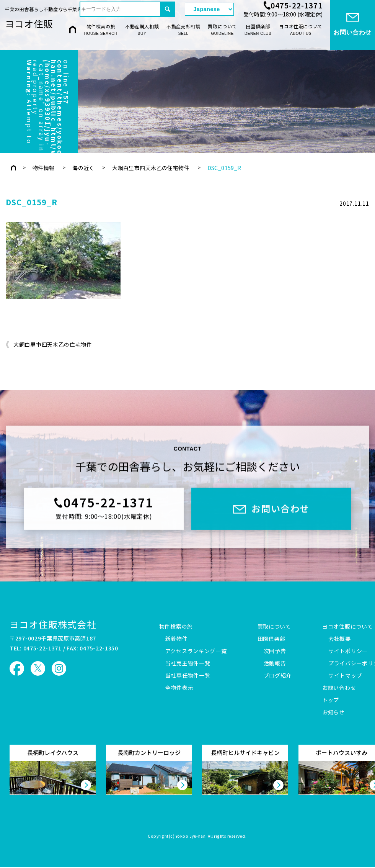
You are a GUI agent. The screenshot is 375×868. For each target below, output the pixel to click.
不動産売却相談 (183, 30)
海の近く (83, 168)
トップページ (14, 168)
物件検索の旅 (101, 30)
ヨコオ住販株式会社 (53, 624)
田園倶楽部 (258, 30)
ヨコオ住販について (301, 30)
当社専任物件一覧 (188, 676)
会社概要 (340, 639)
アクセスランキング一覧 (196, 651)
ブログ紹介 (278, 676)
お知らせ (333, 712)
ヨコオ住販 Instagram (59, 668)
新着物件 (177, 639)
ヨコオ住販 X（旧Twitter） (38, 668)
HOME (73, 29)
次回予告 (275, 651)
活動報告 (275, 663)
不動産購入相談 (142, 30)
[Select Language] (209, 9)
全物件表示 (179, 688)
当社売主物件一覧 (188, 663)
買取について (222, 30)
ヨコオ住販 (29, 24)
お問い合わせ (339, 688)
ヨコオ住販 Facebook (17, 668)
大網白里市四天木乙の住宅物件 (151, 168)
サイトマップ (345, 676)
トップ (331, 700)
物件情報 (44, 168)
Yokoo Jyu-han (191, 837)
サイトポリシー (348, 651)
